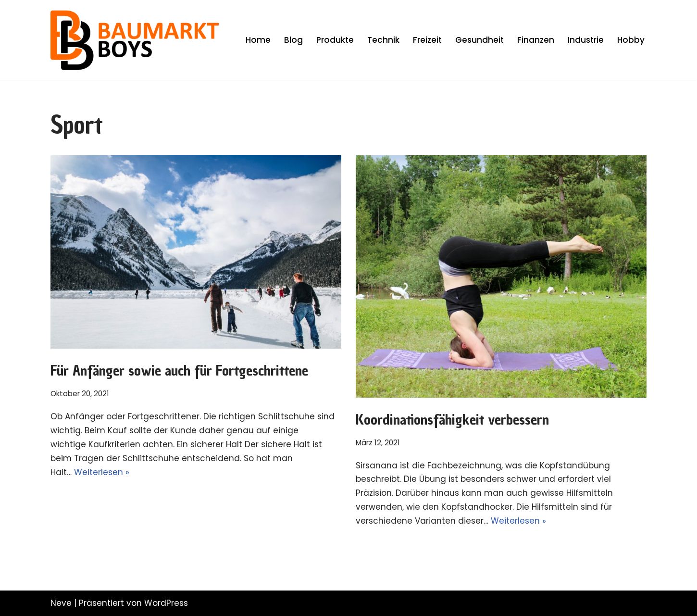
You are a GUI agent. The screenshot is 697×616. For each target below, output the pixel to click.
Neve (61, 603)
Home (258, 40)
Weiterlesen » (102, 472)
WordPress (166, 603)
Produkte (335, 40)
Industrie (586, 40)
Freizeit (427, 40)
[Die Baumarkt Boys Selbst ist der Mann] (135, 40)
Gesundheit (479, 40)
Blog (293, 40)
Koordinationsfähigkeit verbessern (452, 420)
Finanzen (536, 40)
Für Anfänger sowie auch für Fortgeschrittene (179, 371)
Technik (383, 40)
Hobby (631, 40)
